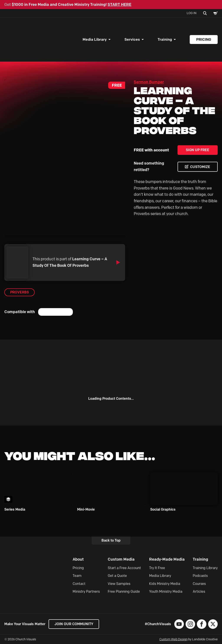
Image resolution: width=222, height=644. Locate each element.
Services (132, 39)
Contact (79, 584)
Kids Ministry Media (165, 584)
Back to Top (111, 540)
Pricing (204, 39)
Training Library (205, 568)
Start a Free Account (124, 568)
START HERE (119, 5)
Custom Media (121, 559)
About (78, 559)
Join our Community (74, 624)
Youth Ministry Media (166, 591)
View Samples (119, 584)
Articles (199, 591)
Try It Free (157, 568)
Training (165, 39)
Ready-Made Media (167, 559)
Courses (199, 584)
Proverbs (20, 292)
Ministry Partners (86, 591)
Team (77, 576)
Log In (192, 13)
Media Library (95, 39)
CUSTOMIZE (200, 167)
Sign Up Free (198, 150)
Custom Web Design (173, 639)
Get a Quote (117, 576)
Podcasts (200, 576)
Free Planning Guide (124, 591)
